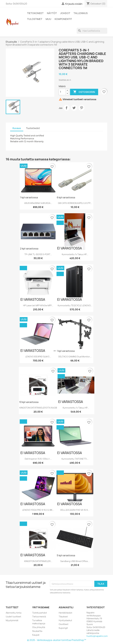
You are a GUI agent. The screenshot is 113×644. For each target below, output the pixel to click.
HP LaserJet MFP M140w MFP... (38, 305)
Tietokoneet (35, 13)
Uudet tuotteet (13, 617)
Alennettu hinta (14, 613)
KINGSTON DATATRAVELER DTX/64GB (38, 408)
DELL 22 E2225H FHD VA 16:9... (75, 510)
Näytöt (52, 13)
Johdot (65, 13)
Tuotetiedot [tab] (33, 128)
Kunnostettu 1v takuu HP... (75, 254)
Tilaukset (63, 617)
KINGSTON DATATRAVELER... (38, 561)
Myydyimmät (12, 620)
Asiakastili (66, 607)
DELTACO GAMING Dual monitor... (75, 357)
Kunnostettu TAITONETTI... (75, 459)
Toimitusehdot (40, 613)
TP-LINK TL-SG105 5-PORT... (38, 254)
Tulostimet (35, 19)
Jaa (67, 108)
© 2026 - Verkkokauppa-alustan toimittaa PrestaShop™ (57, 640)
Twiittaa (74, 108)
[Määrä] (62, 92)
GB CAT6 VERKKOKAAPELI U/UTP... (75, 203)
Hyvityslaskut (65, 620)
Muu (48, 19)
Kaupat (36, 635)
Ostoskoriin (84, 92)
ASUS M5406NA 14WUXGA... (38, 203)
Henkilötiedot (65, 613)
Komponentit (63, 19)
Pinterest (82, 108)
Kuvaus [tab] (17, 128)
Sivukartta (37, 631)
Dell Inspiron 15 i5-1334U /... (38, 459)
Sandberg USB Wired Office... (75, 561)
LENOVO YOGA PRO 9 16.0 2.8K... (38, 510)
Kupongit (63, 628)
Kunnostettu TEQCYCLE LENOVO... (75, 305)
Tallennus (81, 13)
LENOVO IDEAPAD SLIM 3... (38, 357)
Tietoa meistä (39, 617)
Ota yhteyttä (39, 627)
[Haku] (92, 31)
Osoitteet (64, 624)
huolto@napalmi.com (97, 636)
